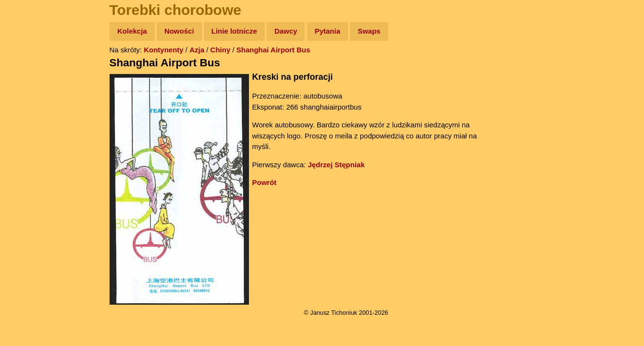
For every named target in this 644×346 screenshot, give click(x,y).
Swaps (369, 31)
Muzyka (29, 142)
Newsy (28, 105)
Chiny (221, 50)
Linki (25, 179)
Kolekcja (132, 31)
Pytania (328, 31)
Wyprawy (32, 68)
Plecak (28, 161)
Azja (197, 50)
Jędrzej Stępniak (336, 165)
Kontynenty (164, 50)
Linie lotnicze (234, 31)
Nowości (179, 31)
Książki (29, 124)
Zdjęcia (29, 87)
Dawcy (286, 31)
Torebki (29, 198)
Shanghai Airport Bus (273, 50)
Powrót (265, 182)
